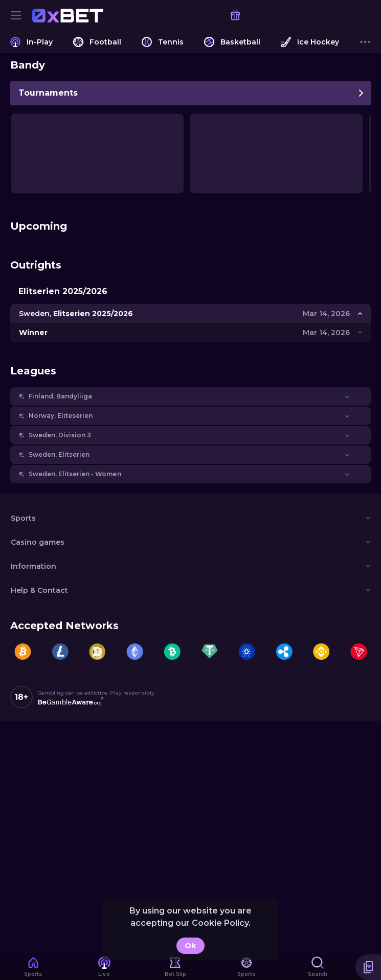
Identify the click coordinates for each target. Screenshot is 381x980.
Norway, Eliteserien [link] (61, 416)
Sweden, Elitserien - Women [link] (75, 474)
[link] (68, 15)
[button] (190, 396)
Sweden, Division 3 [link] (60, 435)
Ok (190, 946)
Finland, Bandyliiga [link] (60, 396)
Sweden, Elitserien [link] (59, 454)
